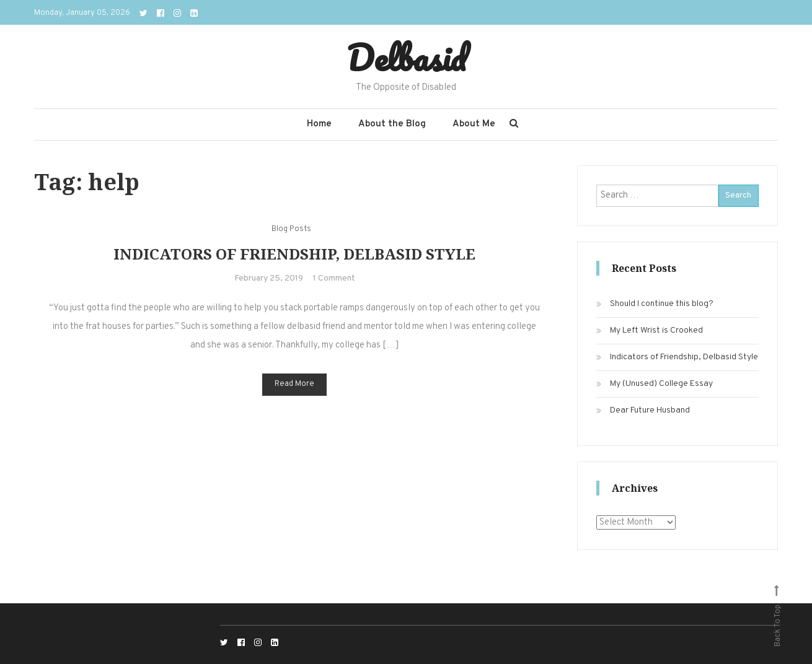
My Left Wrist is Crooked (656, 330)
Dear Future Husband (650, 410)
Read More (294, 384)
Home (319, 124)
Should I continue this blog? (662, 304)
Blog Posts (291, 229)
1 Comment (334, 278)
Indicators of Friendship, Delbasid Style (294, 254)
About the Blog (392, 124)
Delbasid (406, 58)
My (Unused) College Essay (661, 384)
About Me (474, 124)
